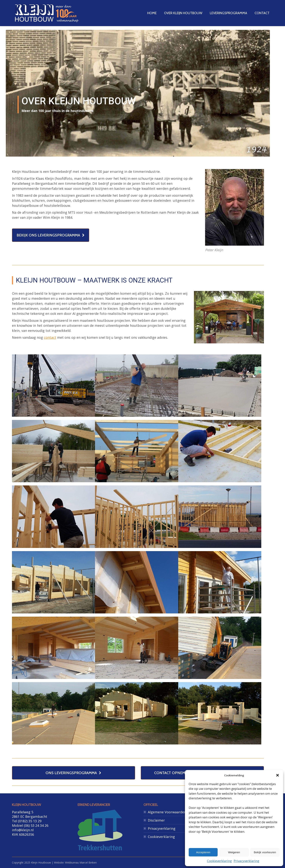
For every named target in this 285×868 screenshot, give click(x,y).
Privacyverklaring (246, 861)
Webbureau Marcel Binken (81, 862)
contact (50, 337)
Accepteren (203, 852)
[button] (278, 775)
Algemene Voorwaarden (167, 812)
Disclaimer (156, 820)
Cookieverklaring (219, 861)
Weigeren (234, 852)
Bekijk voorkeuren (265, 852)
